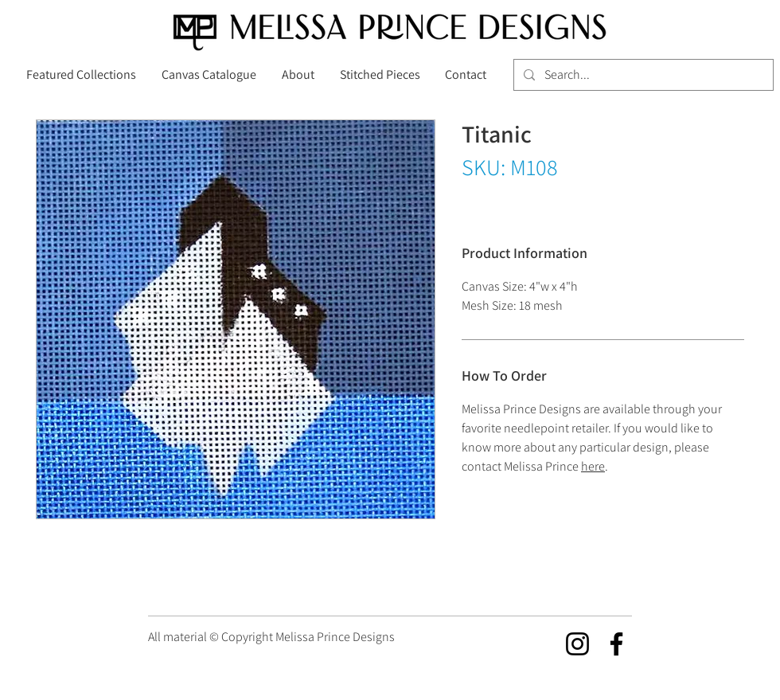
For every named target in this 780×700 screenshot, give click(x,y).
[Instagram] (577, 644)
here (593, 466)
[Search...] (642, 75)
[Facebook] (616, 644)
